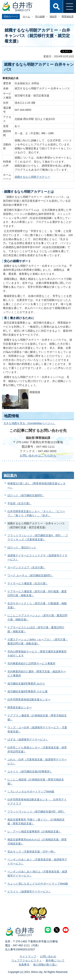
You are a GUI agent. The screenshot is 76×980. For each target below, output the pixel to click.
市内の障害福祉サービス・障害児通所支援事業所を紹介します (37, 654)
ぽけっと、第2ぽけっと (22, 547)
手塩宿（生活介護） (19, 503)
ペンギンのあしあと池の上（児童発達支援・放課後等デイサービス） (37, 874)
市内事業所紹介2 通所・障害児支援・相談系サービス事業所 (37, 673)
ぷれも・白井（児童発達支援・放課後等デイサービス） (37, 761)
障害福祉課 (68, 16)
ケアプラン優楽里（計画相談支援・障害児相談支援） (37, 717)
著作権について (55, 960)
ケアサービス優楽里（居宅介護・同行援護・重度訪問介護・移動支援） (37, 593)
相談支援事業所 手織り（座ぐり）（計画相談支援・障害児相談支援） (36, 822)
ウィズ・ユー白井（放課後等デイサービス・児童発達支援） (37, 729)
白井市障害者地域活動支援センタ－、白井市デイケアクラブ (37, 801)
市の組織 (40, 16)
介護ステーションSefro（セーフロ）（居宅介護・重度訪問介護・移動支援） (38, 641)
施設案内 (10, 475)
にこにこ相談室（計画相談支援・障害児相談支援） (36, 782)
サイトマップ (28, 956)
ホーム (26, 16)
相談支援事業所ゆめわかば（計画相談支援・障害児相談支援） (37, 842)
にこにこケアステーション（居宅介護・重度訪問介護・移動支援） (37, 617)
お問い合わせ (48, 956)
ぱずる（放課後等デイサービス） (28, 739)
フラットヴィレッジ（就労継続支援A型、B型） (36, 812)
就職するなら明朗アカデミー (32, 177)
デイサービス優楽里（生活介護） (28, 583)
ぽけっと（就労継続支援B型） (26, 495)
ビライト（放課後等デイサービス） (29, 891)
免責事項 (24, 965)
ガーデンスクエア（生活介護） (26, 567)
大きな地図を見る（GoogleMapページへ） (29, 423)
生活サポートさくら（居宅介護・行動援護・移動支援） (37, 605)
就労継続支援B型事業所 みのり (26, 684)
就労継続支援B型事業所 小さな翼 (28, 691)
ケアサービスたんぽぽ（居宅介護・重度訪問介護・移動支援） (36, 629)
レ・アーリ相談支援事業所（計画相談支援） (34, 831)
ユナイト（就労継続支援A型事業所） (30, 771)
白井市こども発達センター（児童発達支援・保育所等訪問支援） (37, 750)
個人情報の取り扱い (45, 965)
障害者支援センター (20, 707)
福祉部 (53, 16)
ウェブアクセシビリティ (27, 960)
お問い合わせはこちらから (38, 456)
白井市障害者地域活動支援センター (29, 699)
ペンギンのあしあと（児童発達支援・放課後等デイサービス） (37, 861)
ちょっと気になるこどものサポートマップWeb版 (38, 884)
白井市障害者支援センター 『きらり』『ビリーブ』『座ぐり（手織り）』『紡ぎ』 (36, 513)
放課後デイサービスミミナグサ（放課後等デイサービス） (37, 557)
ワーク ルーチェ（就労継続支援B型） (30, 575)
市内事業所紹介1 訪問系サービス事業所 (31, 663)
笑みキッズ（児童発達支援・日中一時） (32, 852)
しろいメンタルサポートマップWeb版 (31, 791)
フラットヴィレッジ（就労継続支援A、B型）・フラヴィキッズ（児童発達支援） (38, 537)
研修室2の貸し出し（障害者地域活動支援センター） (37, 485)
